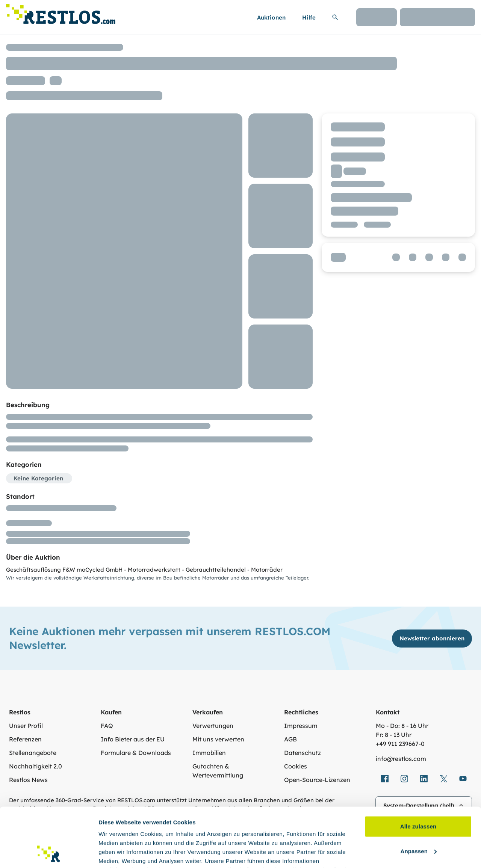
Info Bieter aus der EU (133, 739)
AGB (290, 739)
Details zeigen (117, 853)
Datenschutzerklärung (254, 833)
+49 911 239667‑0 (400, 744)
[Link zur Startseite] (61, 12)
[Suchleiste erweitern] (335, 17)
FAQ (107, 726)
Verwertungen (213, 726)
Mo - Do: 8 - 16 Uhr (402, 726)
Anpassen (419, 795)
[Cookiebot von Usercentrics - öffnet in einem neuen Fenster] (49, 853)
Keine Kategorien (38, 478)
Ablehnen (418, 820)
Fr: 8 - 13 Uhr (394, 735)
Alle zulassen (418, 771)
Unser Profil (26, 726)
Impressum (301, 726)
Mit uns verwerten (218, 739)
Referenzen (25, 739)
